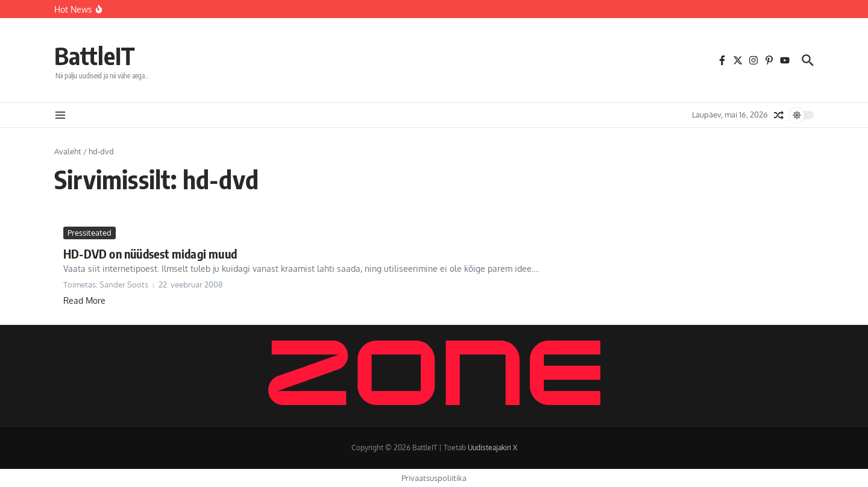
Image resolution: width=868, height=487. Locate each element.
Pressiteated (90, 233)
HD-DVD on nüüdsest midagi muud (150, 253)
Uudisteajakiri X (492, 448)
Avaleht (68, 151)
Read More (84, 300)
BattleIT (95, 55)
